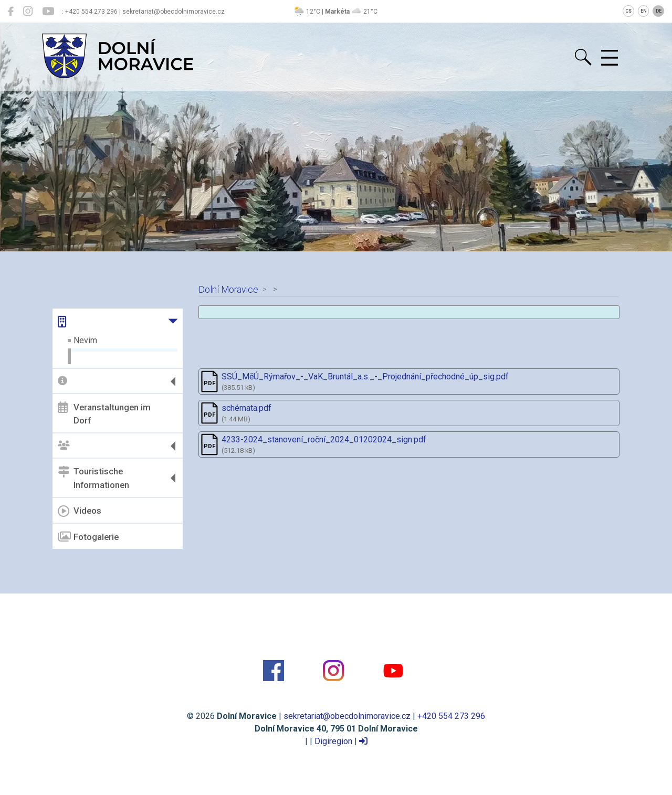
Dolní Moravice (228, 290)
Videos (80, 511)
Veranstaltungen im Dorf (104, 414)
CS (628, 11)
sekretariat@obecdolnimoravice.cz (347, 716)
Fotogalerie (88, 537)
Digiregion (333, 741)
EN (644, 11)
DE (659, 11)
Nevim (85, 340)
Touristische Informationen (93, 478)
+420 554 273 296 (451, 716)
